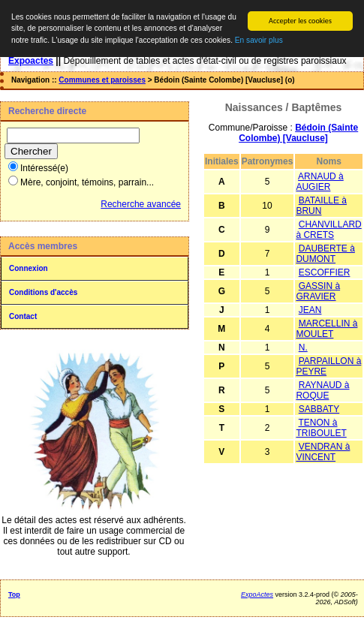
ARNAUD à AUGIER (319, 182)
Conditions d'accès (43, 292)
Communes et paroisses (102, 80)
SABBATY (319, 409)
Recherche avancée (141, 204)
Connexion (29, 268)
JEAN (310, 310)
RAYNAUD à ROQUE (322, 390)
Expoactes (31, 61)
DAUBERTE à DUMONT (325, 254)
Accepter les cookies (300, 21)
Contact (23, 316)
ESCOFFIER (325, 272)
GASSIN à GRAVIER (318, 291)
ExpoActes (257, 594)
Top (14, 594)
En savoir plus (259, 40)
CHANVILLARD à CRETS (328, 230)
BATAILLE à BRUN (321, 206)
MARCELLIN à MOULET (326, 329)
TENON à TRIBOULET (321, 428)
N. (303, 348)
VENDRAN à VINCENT (323, 452)
